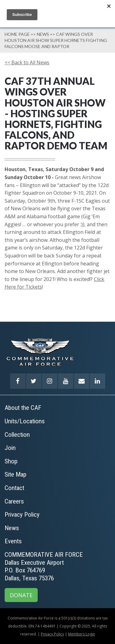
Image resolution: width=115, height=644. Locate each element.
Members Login (82, 634)
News (43, 34)
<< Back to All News (27, 62)
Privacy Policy (52, 634)
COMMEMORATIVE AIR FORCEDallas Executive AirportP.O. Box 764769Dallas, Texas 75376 (44, 566)
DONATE (21, 595)
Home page (17, 34)
